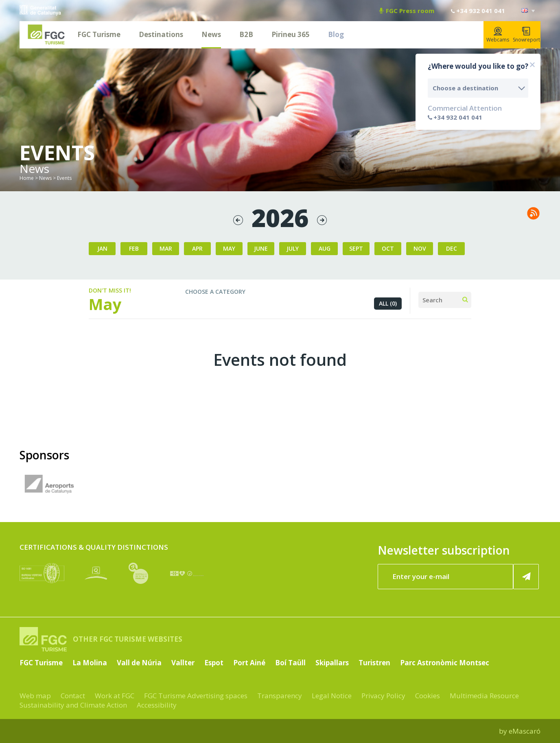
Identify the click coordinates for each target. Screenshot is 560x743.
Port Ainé (249, 663)
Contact (73, 696)
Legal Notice (332, 696)
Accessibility (157, 705)
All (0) (388, 303)
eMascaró (525, 731)
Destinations (161, 34)
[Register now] (526, 577)
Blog (336, 34)
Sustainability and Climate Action (73, 705)
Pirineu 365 (291, 34)
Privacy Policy (383, 696)
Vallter (183, 663)
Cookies (428, 696)
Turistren (374, 663)
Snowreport (526, 35)
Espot (214, 663)
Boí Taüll (290, 663)
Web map (35, 696)
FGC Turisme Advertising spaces (196, 696)
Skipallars (332, 663)
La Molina (90, 663)
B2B (246, 34)
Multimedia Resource (484, 696)
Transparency (280, 696)
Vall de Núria (139, 663)
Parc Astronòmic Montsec (445, 663)
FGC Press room (407, 11)
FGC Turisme (99, 34)
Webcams (498, 35)
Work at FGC (115, 696)
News (211, 34)
